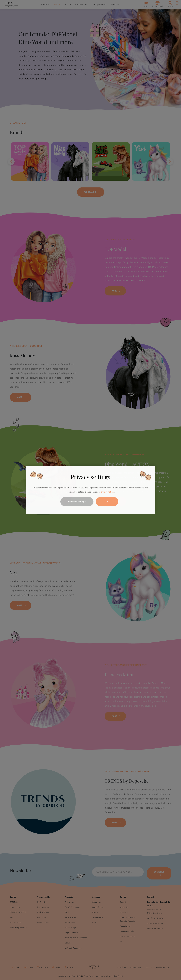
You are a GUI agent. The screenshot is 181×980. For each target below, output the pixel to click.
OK (107, 502)
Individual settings (77, 502)
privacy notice (107, 492)
